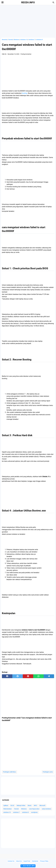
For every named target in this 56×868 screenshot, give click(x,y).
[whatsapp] (38, 676)
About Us (19, 861)
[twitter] (18, 676)
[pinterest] (28, 676)
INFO (35, 805)
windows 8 (25, 812)
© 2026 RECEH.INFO (28, 866)
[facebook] (7, 676)
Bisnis (30, 805)
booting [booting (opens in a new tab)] (25, 93)
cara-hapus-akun (34, 809)
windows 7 (16, 812)
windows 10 (7, 812)
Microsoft (42, 805)
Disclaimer (35, 861)
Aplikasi (6, 805)
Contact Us (11, 861)
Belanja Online (21, 805)
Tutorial (16, 809)
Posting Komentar (26, 54)
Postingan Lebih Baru (9, 772)
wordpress (34, 812)
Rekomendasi (7, 809)
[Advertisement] (28, 21)
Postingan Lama (48, 772)
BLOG (12, 805)
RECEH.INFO (28, 2)
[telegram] (49, 676)
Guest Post (27, 861)
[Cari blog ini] (53, 2)
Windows (24, 809)
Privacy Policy (44, 861)
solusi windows (46, 809)
